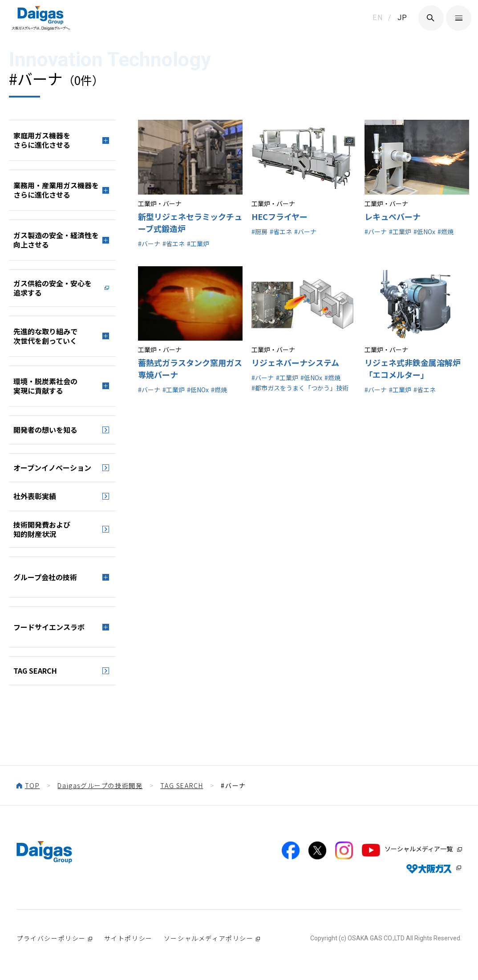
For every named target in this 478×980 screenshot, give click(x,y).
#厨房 (259, 232)
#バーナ (149, 244)
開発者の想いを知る (45, 430)
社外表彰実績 (35, 496)
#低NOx (424, 232)
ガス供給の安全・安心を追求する (53, 288)
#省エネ (174, 244)
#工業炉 (198, 244)
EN (378, 18)
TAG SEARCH (35, 671)
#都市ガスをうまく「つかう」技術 (300, 388)
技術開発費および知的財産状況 (42, 529)
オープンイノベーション (52, 468)
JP (403, 18)
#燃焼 (446, 232)
